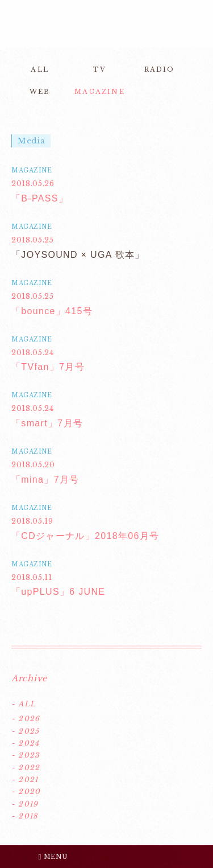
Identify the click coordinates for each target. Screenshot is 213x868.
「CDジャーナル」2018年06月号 (85, 536)
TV (100, 69)
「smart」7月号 (47, 423)
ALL (40, 69)
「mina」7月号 (45, 480)
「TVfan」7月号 (48, 367)
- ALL (24, 704)
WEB (40, 92)
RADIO (160, 69)
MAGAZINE (100, 92)
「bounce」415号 (52, 311)
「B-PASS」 (40, 198)
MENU (53, 857)
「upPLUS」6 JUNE (58, 592)
